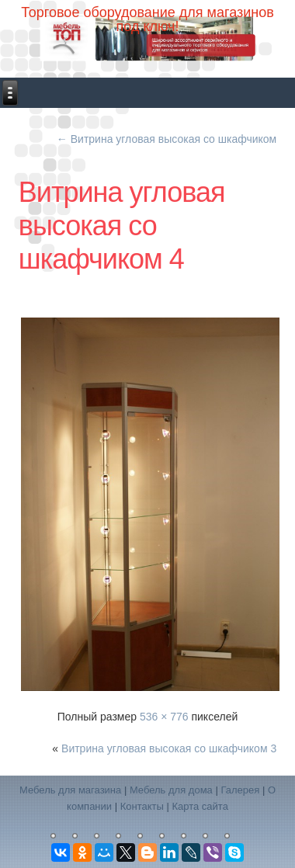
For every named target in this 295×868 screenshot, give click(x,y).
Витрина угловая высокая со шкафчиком (167, 139)
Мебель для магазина (70, 790)
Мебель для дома (171, 790)
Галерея (240, 790)
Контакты (142, 806)
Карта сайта (200, 806)
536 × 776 (164, 717)
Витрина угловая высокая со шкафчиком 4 (122, 226)
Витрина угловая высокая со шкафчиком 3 (169, 748)
